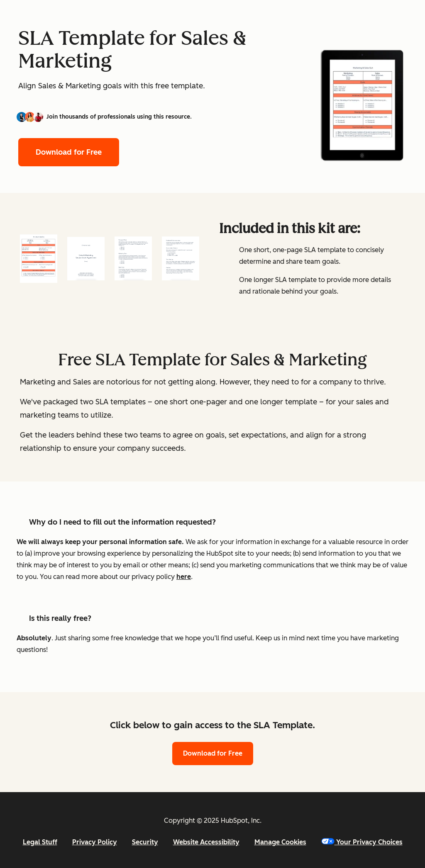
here (184, 577)
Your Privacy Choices (362, 842)
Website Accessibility (206, 842)
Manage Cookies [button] (280, 842)
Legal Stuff (40, 842)
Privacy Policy (95, 842)
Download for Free (69, 152)
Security (145, 842)
